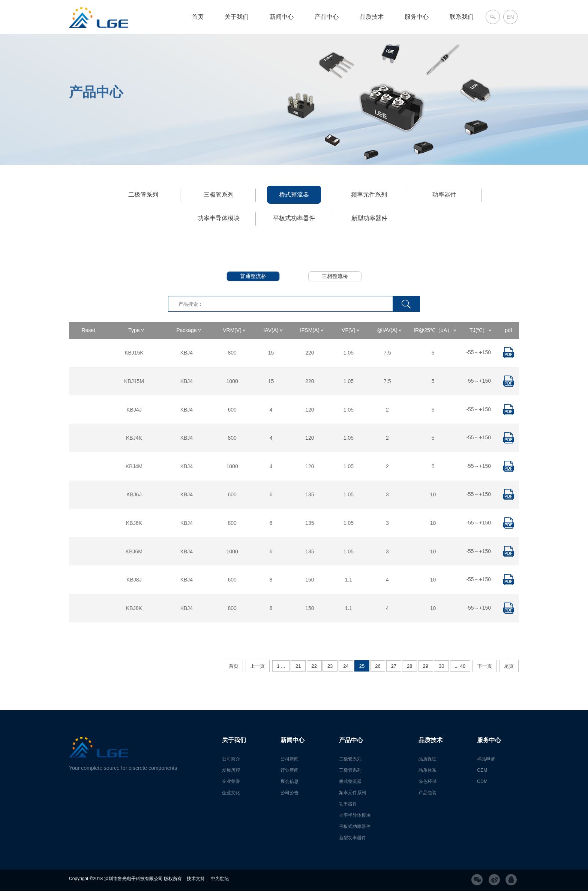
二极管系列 (143, 195)
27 (394, 666)
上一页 (257, 666)
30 (441, 666)
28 (409, 666)
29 (426, 666)
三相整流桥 (335, 276)
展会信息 (289, 781)
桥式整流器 (294, 195)
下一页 (485, 666)
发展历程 (231, 770)
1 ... (281, 666)
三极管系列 (219, 195)
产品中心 (327, 17)
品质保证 (427, 759)
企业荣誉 (231, 781)
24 (346, 666)
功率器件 (444, 195)
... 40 (460, 666)
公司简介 (231, 759)
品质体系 (427, 770)
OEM (482, 770)
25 (362, 666)
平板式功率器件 (294, 218)
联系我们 (462, 17)
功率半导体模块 (219, 218)
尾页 (509, 666)
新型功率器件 (369, 218)
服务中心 (417, 17)
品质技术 (372, 17)
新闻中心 (282, 17)
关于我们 (237, 17)
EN (510, 17)
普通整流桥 (253, 276)
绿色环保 (427, 781)
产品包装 (427, 793)
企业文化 (231, 793)
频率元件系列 (369, 195)
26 (378, 666)
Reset (88, 330)
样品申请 (486, 759)
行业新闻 (289, 770)
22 (314, 666)
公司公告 (289, 793)
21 (298, 666)
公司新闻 (289, 759)
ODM (482, 781)
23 (330, 666)
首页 (198, 17)
